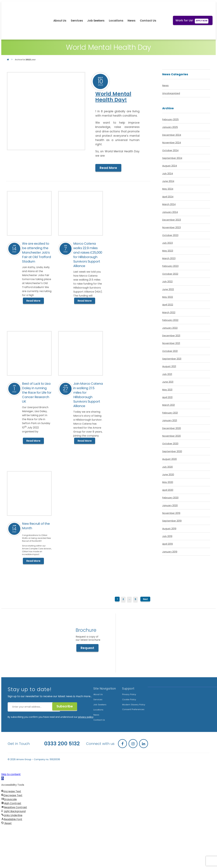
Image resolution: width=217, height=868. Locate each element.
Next (145, 599)
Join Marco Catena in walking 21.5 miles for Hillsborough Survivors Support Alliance (88, 395)
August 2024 (170, 166)
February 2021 (170, 413)
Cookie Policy (129, 699)
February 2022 (170, 320)
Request (87, 648)
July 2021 (167, 374)
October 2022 (170, 274)
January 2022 (170, 328)
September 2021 (172, 359)
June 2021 (168, 382)
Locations (116, 20)
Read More (108, 168)
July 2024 (168, 173)
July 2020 (168, 467)
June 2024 (168, 181)
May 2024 (168, 189)
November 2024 (172, 143)
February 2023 (170, 266)
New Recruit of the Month (36, 526)
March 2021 (169, 405)
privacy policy (86, 716)
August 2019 (169, 529)
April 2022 (168, 305)
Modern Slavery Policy (134, 704)
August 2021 (169, 366)
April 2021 (167, 397)
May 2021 (167, 390)
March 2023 (169, 258)
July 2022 (167, 281)
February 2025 (170, 119)
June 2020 (168, 474)
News (132, 20)
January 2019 (170, 552)
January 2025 (170, 127)
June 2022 (168, 289)
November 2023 (171, 227)
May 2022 (168, 297)
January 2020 (170, 505)
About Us (60, 20)
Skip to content (11, 774)
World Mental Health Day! (113, 97)
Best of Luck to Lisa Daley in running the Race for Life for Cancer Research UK (37, 392)
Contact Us (148, 20)
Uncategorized (171, 93)
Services (77, 20)
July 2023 (168, 243)
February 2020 (170, 498)
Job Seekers (96, 20)
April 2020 (168, 490)
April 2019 (168, 544)
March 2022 (169, 312)
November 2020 (171, 436)
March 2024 (169, 204)
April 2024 (168, 197)
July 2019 (167, 536)
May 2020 (168, 482)
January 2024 (170, 212)
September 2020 (172, 451)
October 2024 (170, 150)
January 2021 (170, 420)
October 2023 (170, 235)
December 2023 (172, 220)
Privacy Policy (129, 694)
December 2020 (172, 428)
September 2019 (172, 521)
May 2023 (168, 251)
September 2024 (172, 158)
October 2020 (170, 443)
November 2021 (171, 343)
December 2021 (171, 336)
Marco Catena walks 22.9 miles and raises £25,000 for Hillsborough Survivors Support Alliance (88, 255)
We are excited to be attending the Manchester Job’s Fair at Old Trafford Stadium (36, 252)
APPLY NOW (202, 21)
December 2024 (172, 135)
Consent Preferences (133, 709)
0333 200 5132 (62, 743)
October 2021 (170, 351)
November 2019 (171, 513)
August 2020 (169, 459)
